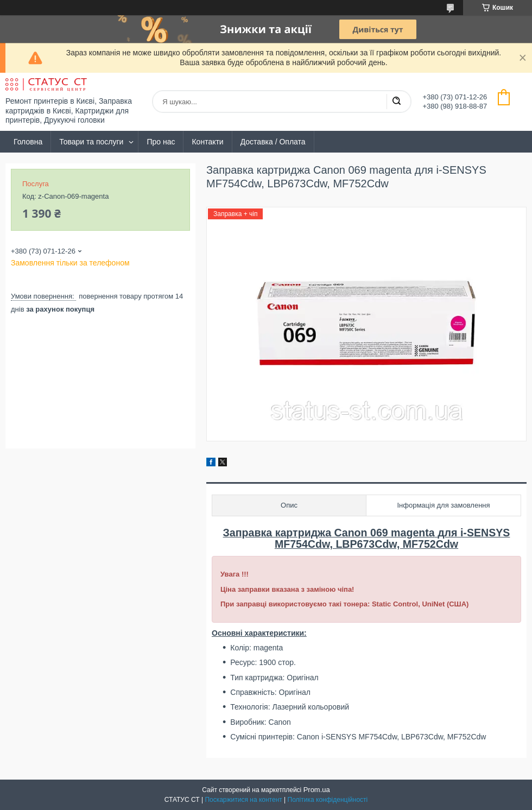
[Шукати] (396, 102)
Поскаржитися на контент (243, 800)
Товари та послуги (91, 142)
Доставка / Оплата (273, 142)
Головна (28, 142)
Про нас (161, 142)
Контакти (207, 142)
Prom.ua (317, 790)
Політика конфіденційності (328, 800)
